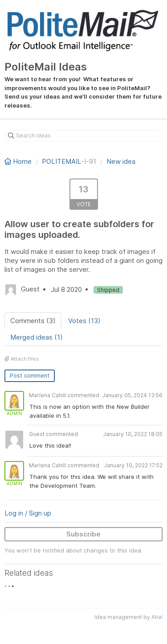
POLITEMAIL (61, 161)
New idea (121, 161)
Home (19, 161)
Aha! (157, 617)
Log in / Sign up (28, 513)
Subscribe (83, 534)
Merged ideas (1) (37, 337)
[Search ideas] (83, 136)
